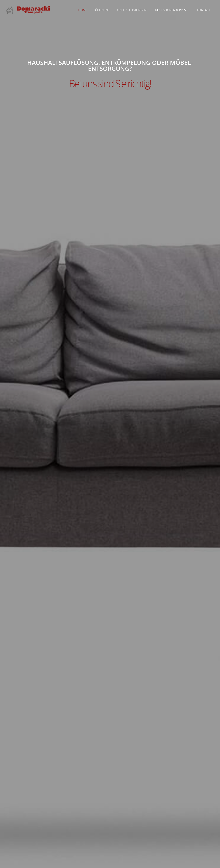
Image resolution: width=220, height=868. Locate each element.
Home (83, 10)
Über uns (102, 10)
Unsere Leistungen (132, 10)
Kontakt (204, 10)
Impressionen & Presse (172, 10)
